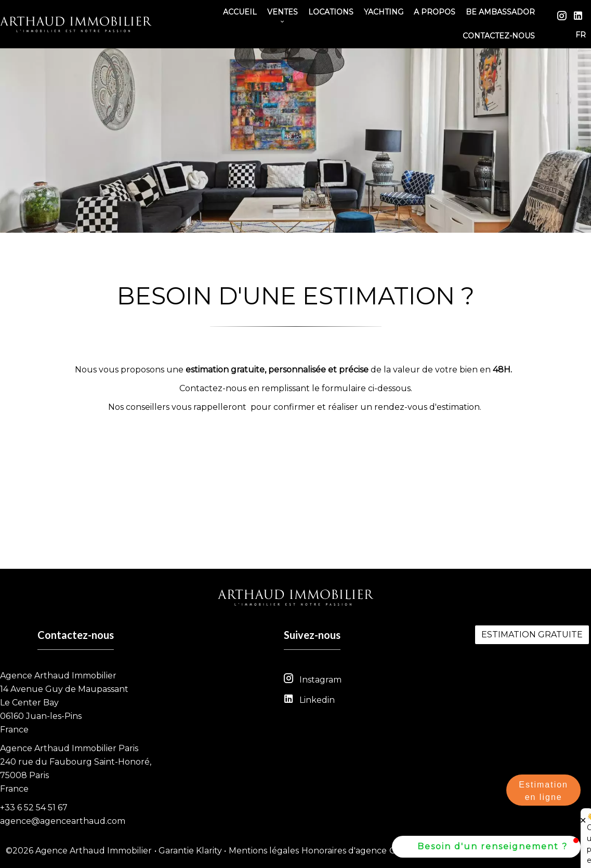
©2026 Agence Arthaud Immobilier (79, 851)
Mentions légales (264, 851)
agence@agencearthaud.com (63, 821)
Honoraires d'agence (344, 851)
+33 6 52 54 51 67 (34, 807)
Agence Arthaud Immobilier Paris (69, 748)
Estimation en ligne (543, 791)
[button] (486, 847)
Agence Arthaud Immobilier (58, 676)
